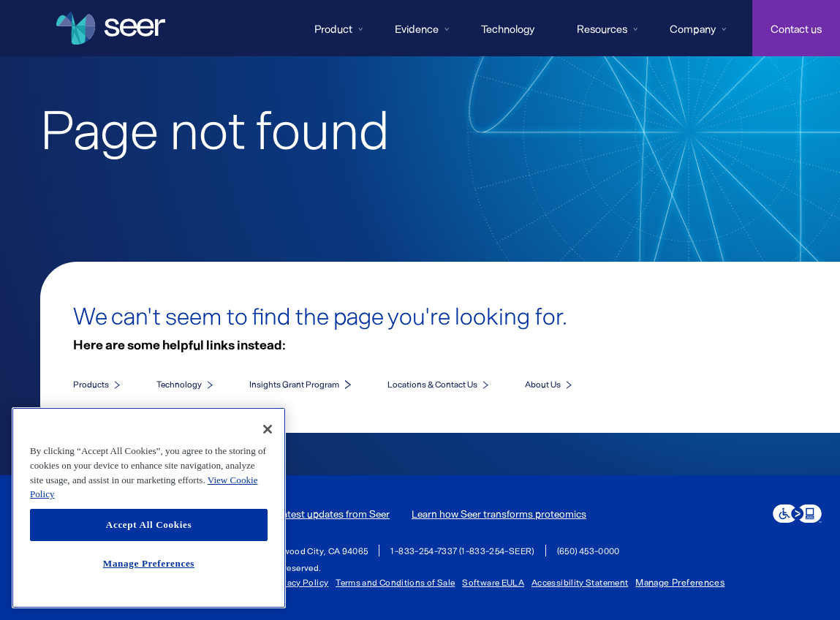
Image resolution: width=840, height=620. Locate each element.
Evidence (417, 29)
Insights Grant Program (294, 384)
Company (693, 29)
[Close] (268, 429)
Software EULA (493, 582)
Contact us (796, 29)
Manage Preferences (680, 582)
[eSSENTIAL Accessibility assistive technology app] (797, 514)
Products (91, 384)
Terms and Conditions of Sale (395, 582)
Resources (602, 29)
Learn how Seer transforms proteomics (499, 514)
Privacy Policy (299, 582)
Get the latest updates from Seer (317, 514)
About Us (543, 384)
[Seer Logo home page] (111, 29)
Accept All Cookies (149, 525)
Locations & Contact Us (432, 384)
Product (333, 29)
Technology (508, 29)
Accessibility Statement (580, 582)
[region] (149, 508)
